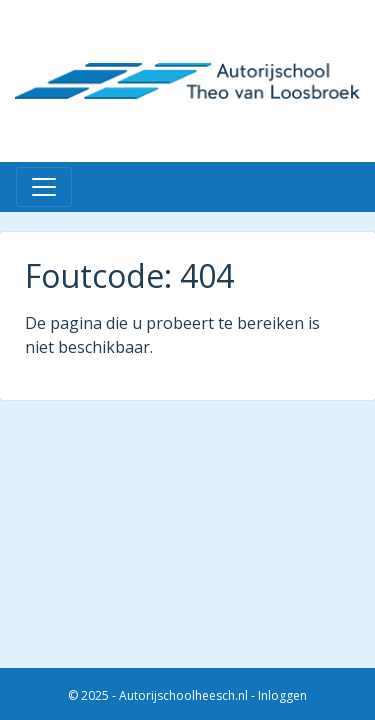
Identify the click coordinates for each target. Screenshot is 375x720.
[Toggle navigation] (44, 187)
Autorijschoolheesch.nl (183, 695)
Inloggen (282, 695)
